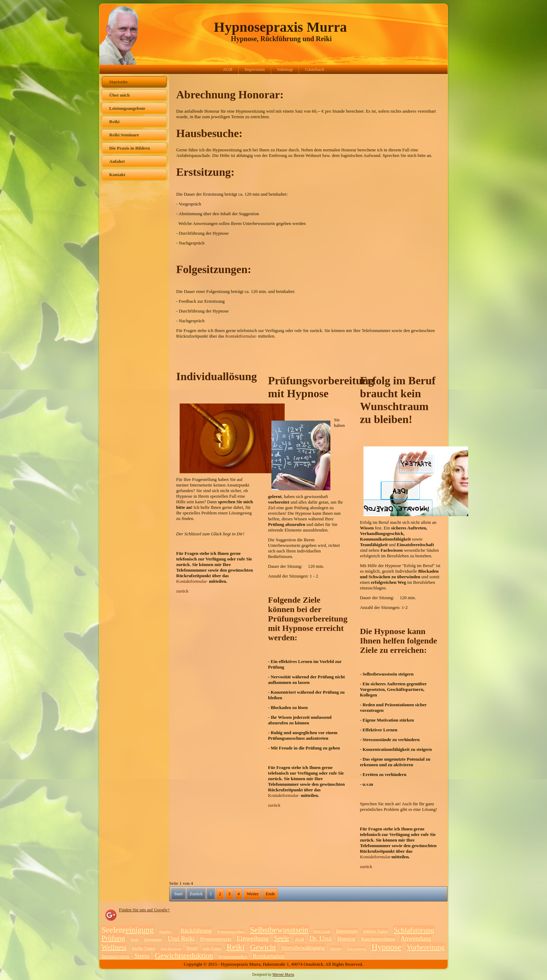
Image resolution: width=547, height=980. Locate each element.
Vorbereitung (426, 947)
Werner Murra (283, 975)
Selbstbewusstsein (279, 930)
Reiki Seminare (124, 135)
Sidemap (285, 69)
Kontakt (117, 175)
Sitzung (336, 948)
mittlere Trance (376, 931)
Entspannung (153, 939)
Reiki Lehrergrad (357, 949)
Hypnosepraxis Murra (280, 27)
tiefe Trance (212, 948)
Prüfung (113, 938)
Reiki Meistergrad (171, 949)
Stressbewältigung (303, 948)
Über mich (119, 95)
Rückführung (196, 931)
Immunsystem (115, 956)
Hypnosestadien (233, 956)
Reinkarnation (269, 956)
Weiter (253, 894)
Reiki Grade (322, 931)
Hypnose (386, 947)
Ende (270, 894)
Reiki (114, 122)
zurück (182, 591)
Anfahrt (117, 161)
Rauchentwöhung (378, 939)
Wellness (114, 947)
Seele (135, 939)
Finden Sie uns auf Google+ (144, 910)
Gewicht (263, 947)
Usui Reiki (181, 938)
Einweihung (253, 938)
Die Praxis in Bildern (130, 148)
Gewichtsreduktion (184, 955)
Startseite (118, 82)
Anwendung (416, 938)
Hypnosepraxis (216, 939)
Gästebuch (314, 69)
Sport (192, 948)
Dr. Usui (321, 938)
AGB (228, 69)
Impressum (255, 69)
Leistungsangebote (127, 108)
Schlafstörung (414, 930)
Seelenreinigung (128, 930)
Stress (142, 956)
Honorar (346, 939)
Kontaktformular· (242, 336)
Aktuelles (165, 932)
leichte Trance (144, 948)
